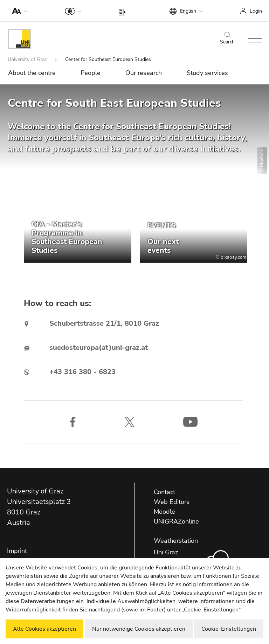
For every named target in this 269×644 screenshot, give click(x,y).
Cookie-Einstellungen (229, 629)
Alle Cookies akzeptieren (44, 629)
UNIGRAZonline (176, 521)
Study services (207, 73)
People (91, 73)
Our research (144, 73)
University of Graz (28, 59)
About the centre (32, 73)
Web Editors (172, 502)
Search (227, 39)
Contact (164, 492)
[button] (18, 11)
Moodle (164, 512)
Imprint (17, 551)
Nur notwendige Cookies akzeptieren (139, 629)
